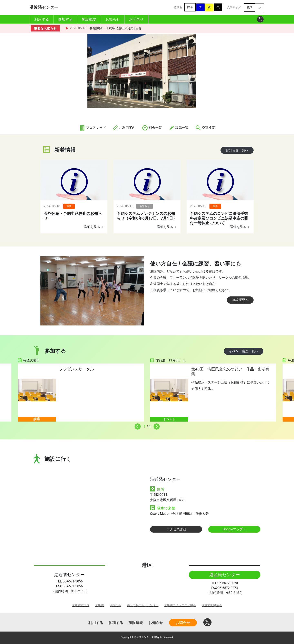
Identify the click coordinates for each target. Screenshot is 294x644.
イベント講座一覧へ (244, 351)
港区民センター (225, 575)
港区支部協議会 (212, 605)
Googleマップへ (234, 529)
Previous (137, 425)
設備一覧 (178, 128)
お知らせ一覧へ (237, 150)
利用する (96, 623)
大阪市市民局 (81, 605)
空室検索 (205, 128)
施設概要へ (240, 300)
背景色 (178, 7)
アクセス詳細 (176, 529)
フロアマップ (92, 128)
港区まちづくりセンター (143, 605)
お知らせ (156, 623)
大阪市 (100, 605)
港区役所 (116, 605)
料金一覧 (152, 128)
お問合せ (183, 623)
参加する (116, 623)
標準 (190, 7)
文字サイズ (234, 7)
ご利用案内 (124, 128)
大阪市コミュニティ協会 (180, 605)
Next (156, 425)
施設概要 (136, 623)
